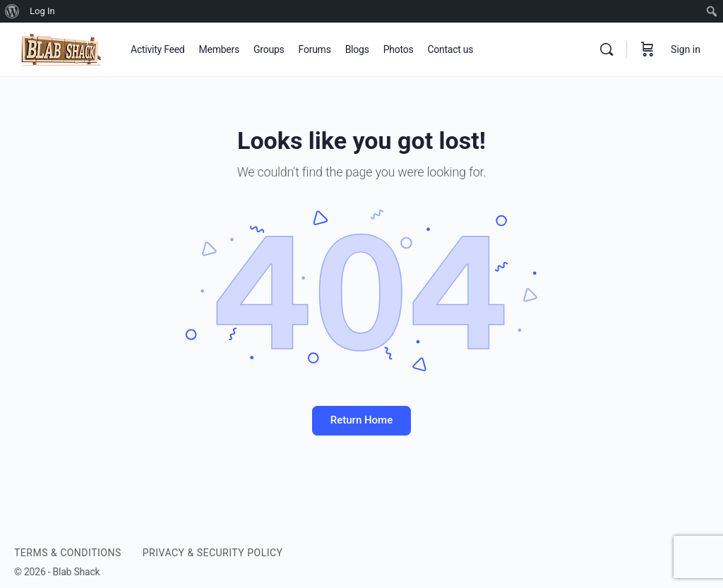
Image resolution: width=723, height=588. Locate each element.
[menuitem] (12, 11)
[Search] (607, 49)
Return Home (361, 420)
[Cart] (647, 49)
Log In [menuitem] (42, 11)
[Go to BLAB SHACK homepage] (62, 48)
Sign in (686, 49)
